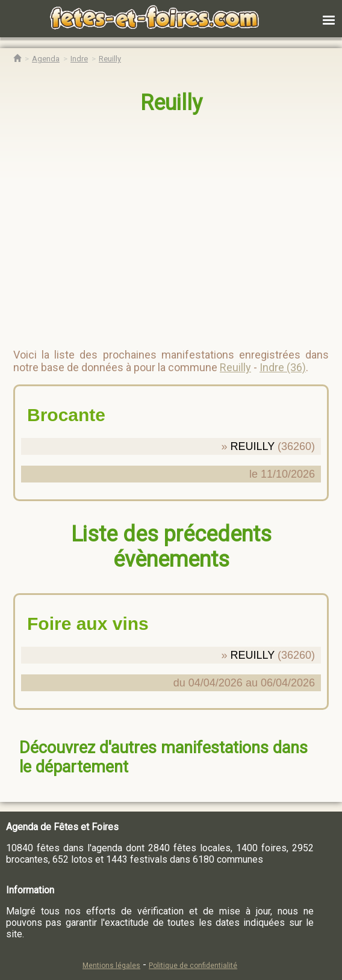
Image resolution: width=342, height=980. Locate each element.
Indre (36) (283, 367)
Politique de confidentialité (193, 966)
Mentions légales (111, 966)
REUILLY (253, 446)
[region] (159, 226)
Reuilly (171, 103)
